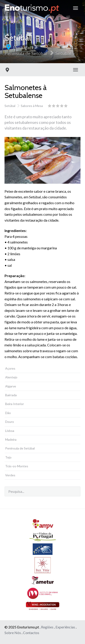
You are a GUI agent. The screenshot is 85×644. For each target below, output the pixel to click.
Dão (8, 413)
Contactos (31, 633)
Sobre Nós (13, 633)
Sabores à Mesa (32, 106)
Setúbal (63, 53)
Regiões (47, 627)
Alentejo (11, 377)
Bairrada (11, 395)
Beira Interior (15, 404)
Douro (10, 422)
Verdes (10, 475)
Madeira (11, 439)
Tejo (8, 457)
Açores (10, 368)
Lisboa (10, 431)
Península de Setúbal (26, 53)
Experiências (65, 627)
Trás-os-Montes (17, 466)
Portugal (22, 47)
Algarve (11, 386)
